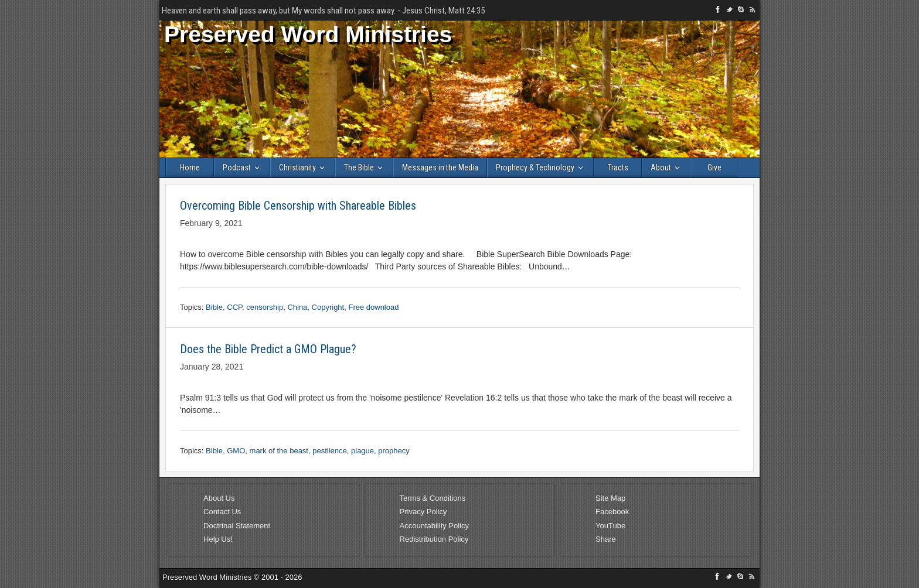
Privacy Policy (423, 512)
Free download (373, 307)
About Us (219, 498)
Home (190, 167)
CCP (234, 307)
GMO (236, 451)
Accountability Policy (435, 526)
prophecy (394, 451)
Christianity (297, 167)
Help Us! (218, 539)
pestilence (330, 451)
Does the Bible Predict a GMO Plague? (268, 349)
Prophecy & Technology (535, 167)
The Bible (359, 167)
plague (363, 451)
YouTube (610, 526)
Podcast (237, 167)
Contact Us (222, 512)
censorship (265, 307)
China (297, 307)
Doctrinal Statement (237, 526)
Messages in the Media (440, 167)
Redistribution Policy (434, 539)
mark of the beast (279, 451)
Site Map (610, 498)
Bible (214, 307)
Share (606, 539)
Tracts (618, 167)
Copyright (328, 307)
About (661, 167)
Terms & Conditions (433, 498)
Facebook (612, 512)
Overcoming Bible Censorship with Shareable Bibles (298, 206)
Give (714, 167)
